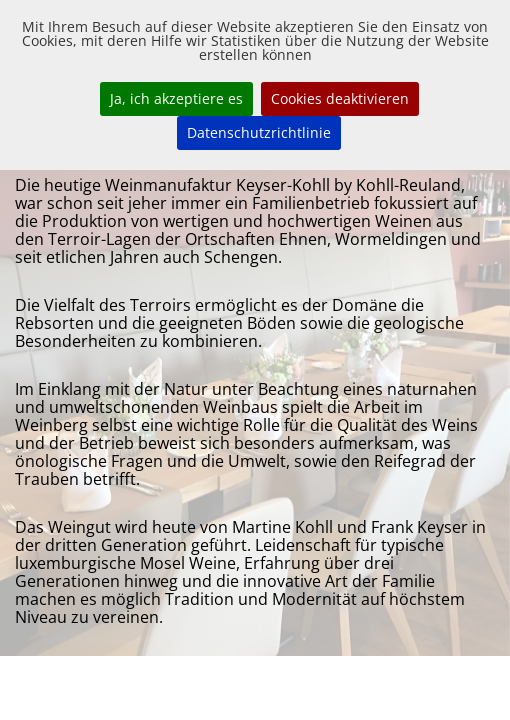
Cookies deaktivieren (340, 98)
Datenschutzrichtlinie (259, 132)
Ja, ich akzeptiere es (176, 98)
